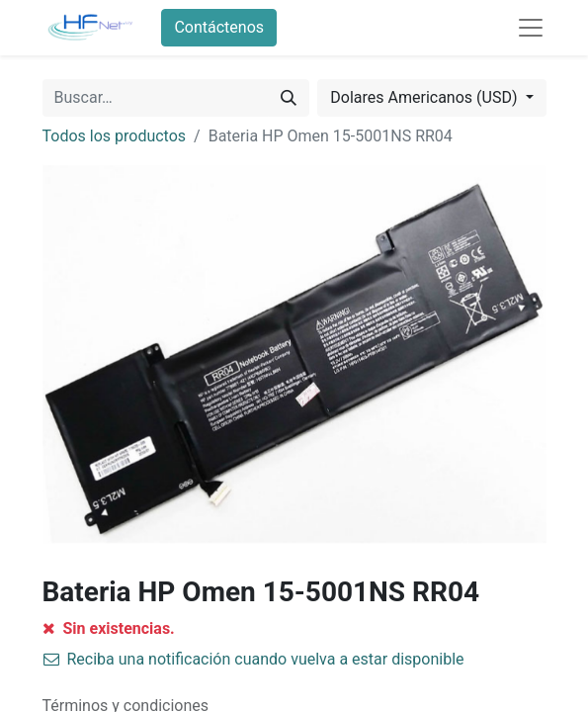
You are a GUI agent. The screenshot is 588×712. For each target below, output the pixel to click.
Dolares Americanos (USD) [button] (425, 97)
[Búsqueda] (289, 98)
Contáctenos (219, 27)
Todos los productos (115, 136)
